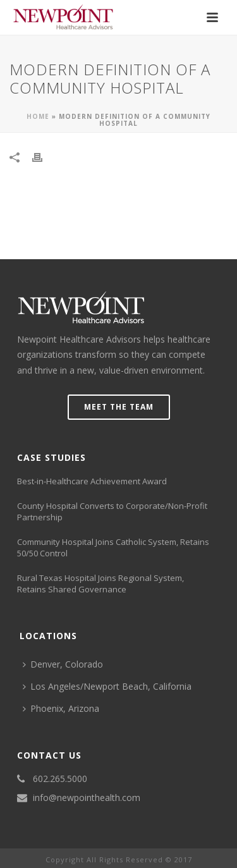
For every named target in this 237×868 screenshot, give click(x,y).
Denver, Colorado (63, 664)
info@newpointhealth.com (87, 798)
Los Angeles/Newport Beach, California (107, 686)
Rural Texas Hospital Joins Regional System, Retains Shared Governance (100, 584)
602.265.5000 (60, 779)
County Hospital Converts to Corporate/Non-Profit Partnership (112, 511)
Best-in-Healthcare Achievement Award (92, 481)
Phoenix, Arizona (61, 708)
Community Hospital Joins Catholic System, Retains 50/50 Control (113, 547)
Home (38, 116)
